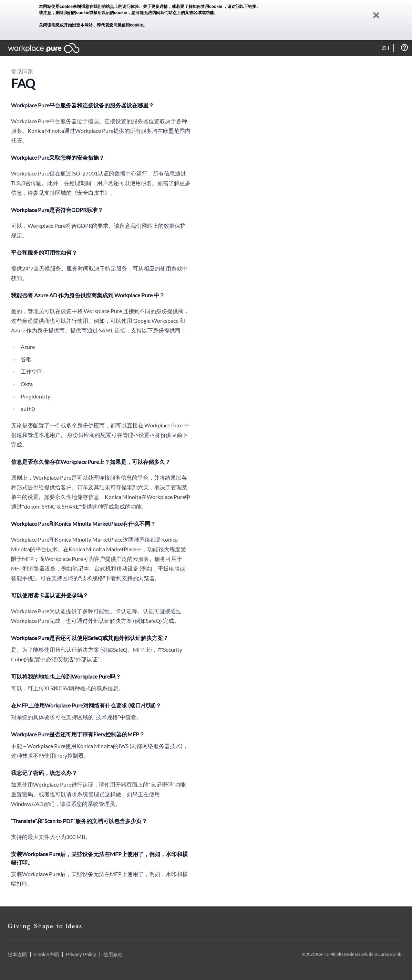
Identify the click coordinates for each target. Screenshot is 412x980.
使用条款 (113, 955)
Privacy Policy (81, 955)
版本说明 (17, 955)
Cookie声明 (47, 955)
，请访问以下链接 (240, 7)
